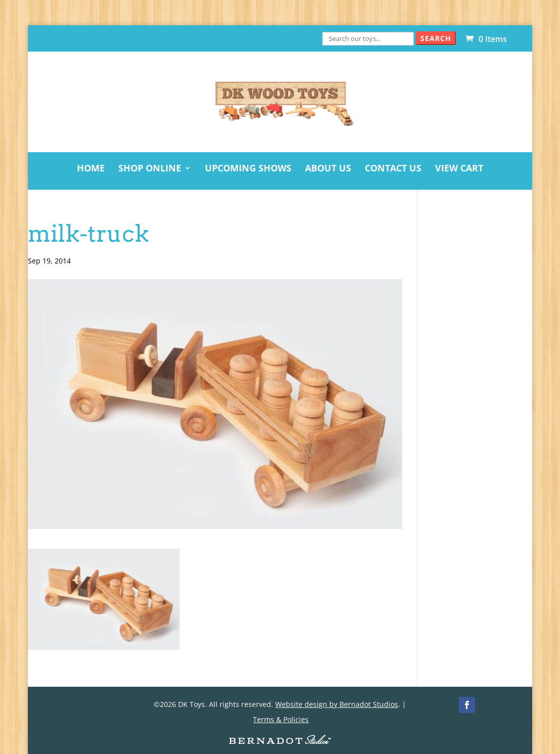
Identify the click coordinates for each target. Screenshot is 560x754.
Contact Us (393, 169)
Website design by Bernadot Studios (337, 704)
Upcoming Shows (248, 169)
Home (91, 169)
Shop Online (150, 169)
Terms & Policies (281, 719)
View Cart (459, 169)
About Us (328, 169)
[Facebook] (467, 705)
